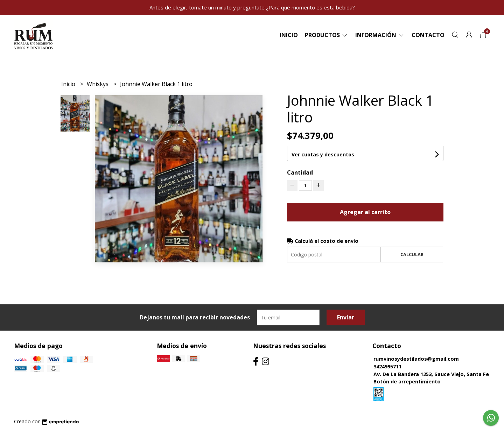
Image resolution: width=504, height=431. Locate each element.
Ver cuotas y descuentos (323, 154)
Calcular (412, 254)
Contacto (428, 35)
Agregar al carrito (365, 212)
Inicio (289, 35)
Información (380, 35)
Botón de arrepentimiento (407, 381)
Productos (327, 35)
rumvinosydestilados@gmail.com (416, 359)
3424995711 (387, 366)
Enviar (346, 317)
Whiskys (98, 84)
